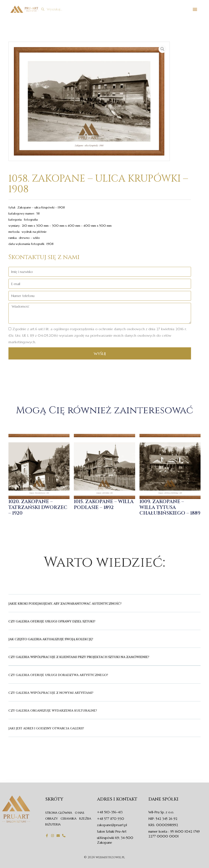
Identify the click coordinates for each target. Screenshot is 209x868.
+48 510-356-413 (110, 812)
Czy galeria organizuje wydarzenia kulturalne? (53, 711)
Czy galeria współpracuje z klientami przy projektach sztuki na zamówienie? (79, 657)
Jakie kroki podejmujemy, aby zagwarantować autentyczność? (65, 604)
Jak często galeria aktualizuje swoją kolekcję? (51, 639)
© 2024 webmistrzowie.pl (104, 857)
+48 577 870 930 (111, 819)
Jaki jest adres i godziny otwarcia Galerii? (46, 728)
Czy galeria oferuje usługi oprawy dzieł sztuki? (52, 621)
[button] (195, 9)
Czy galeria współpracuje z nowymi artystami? (51, 693)
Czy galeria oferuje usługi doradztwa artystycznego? (58, 675)
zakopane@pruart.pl (112, 825)
